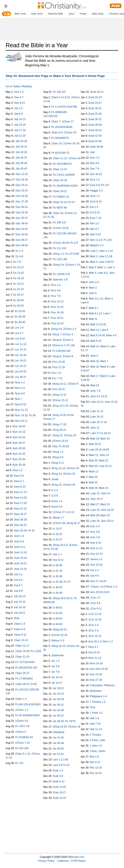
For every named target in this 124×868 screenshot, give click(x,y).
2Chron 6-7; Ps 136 (64, 345)
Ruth (17, 618)
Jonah (55, 479)
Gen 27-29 (22, 202)
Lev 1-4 (19, 328)
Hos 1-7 (57, 554)
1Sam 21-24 (22, 657)
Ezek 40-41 (95, 130)
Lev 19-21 (21, 361)
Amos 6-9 (57, 507)
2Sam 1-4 (21, 699)
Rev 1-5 (94, 757)
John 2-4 (94, 282)
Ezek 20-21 (97, 92)
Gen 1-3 (19, 92)
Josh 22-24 (20, 569)
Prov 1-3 (56, 285)
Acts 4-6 (95, 532)
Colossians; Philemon (102, 685)
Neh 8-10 (95, 234)
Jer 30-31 (58, 705)
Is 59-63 (57, 619)
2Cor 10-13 (95, 636)
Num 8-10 (21, 404)
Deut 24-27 (20, 514)
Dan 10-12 (96, 174)
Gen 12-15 (22, 174)
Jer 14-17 (57, 683)
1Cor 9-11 (96, 609)
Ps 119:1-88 (60, 259)
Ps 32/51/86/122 (62, 164)
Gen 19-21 (22, 185)
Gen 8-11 (19, 103)
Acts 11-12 (96, 548)
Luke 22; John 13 (100, 493)
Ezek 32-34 (95, 114)
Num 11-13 (21, 410)
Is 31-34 (57, 571)
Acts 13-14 (96, 554)
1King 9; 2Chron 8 (63, 356)
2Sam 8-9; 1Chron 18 (64, 132)
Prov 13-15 (57, 307)
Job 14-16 (20, 125)
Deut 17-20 (20, 503)
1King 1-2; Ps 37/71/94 (66, 254)
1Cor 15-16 (95, 620)
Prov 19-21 (57, 318)
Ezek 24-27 (95, 103)
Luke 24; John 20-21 (102, 521)
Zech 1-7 (95, 196)
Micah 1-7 (58, 518)
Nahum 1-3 (58, 641)
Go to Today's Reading (19, 86)
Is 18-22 (57, 534)
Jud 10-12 (20, 596)
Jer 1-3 (55, 661)
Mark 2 (93, 288)
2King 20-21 (60, 630)
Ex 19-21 (19, 284)
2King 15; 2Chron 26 (63, 485)
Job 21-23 (20, 136)
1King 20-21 (59, 430)
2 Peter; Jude (97, 740)
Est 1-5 (94, 207)
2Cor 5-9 (93, 631)
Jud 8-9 (18, 591)
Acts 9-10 (96, 543)
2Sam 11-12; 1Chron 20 (67, 158)
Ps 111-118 (59, 248)
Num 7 (19, 399)
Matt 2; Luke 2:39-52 (102, 262)
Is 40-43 (57, 587)
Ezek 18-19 (59, 798)
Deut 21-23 (20, 509)
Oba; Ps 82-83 (61, 446)
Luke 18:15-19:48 (99, 450)
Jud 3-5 (18, 580)
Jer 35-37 (58, 716)
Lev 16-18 (21, 355)
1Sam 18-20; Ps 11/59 (28, 651)
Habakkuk (59, 732)
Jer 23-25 (58, 694)
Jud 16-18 (20, 607)
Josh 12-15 (20, 552)
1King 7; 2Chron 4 (63, 334)
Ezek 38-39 (95, 125)
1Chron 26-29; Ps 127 (65, 243)
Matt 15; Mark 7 (99, 361)
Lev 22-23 (21, 366)
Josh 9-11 (20, 547)
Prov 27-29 (59, 367)
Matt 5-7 (94, 308)
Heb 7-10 (95, 724)
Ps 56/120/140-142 (26, 668)
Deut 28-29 (20, 520)
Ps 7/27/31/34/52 (25, 662)
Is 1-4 (55, 490)
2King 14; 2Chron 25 (63, 474)
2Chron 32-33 (59, 635)
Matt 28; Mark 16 (100, 515)
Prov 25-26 (59, 362)
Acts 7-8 (95, 537)
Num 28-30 (19, 448)
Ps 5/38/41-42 (61, 197)
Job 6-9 (18, 114)
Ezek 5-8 (58, 776)
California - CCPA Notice (72, 861)
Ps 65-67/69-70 (60, 153)
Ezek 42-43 (95, 136)
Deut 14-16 (20, 498)
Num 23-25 (19, 437)
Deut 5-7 (19, 481)
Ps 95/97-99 (60, 208)
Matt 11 (93, 319)
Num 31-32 (19, 454)
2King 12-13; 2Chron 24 (65, 468)
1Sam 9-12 (20, 635)
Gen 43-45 (22, 234)
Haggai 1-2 (96, 191)
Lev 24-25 (21, 372)
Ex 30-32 (19, 306)
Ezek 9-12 (59, 781)
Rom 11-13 (95, 658)
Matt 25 (93, 482)
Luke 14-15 (97, 417)
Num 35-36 (19, 465)
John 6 (94, 356)
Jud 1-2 (18, 574)
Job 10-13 (20, 119)
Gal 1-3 (94, 570)
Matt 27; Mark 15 (100, 504)
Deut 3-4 (19, 476)
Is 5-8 (55, 496)
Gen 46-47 (22, 240)
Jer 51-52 (58, 754)
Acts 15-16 (96, 565)
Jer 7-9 (55, 672)
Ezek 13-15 (59, 787)
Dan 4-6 (95, 163)
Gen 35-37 (22, 218)
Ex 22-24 (19, 289)
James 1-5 (96, 559)
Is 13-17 (57, 529)
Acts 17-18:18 (98, 581)
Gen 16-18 (22, 180)
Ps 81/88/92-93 (24, 737)
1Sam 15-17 (22, 646)
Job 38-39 (21, 163)
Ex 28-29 (19, 300)
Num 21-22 (19, 432)
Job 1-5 (18, 108)
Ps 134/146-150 (61, 351)
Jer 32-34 (58, 710)
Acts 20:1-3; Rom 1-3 (101, 641)
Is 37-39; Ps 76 (62, 582)
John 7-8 (95, 391)
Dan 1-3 (95, 158)
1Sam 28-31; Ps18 (26, 684)
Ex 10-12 (19, 267)
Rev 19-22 (96, 773)
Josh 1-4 (19, 536)
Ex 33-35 (20, 311)
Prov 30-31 (59, 389)
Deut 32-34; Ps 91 (24, 531)
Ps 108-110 (59, 222)
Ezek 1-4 (58, 771)
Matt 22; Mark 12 (98, 461)
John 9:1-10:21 (99, 396)
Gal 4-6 (94, 576)
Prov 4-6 (56, 291)
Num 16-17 (21, 421)
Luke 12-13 (97, 411)
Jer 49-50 (58, 749)
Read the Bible (56, 14)
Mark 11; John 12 (99, 455)
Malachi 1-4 (97, 245)
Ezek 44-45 (95, 141)
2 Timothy (95, 735)
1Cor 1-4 (95, 598)
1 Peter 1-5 (96, 713)
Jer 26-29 (58, 699)
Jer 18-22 (58, 688)
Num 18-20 (19, 426)
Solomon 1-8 (60, 280)
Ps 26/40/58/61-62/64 (65, 186)
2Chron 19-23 (60, 441)
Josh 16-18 (20, 558)
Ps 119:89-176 (61, 274)
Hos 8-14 (58, 560)
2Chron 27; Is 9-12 (64, 512)
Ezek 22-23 (95, 97)
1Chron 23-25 (61, 228)
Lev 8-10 (20, 339)
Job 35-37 (21, 158)
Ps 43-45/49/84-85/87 (28, 715)
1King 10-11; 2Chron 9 (65, 384)
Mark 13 (93, 471)
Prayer (83, 14)
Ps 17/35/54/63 (24, 679)
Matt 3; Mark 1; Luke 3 (102, 267)
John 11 (95, 428)
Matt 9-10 (96, 341)
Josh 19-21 (20, 563)
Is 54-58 (57, 613)
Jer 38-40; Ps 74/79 (64, 721)
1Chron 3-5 (22, 721)
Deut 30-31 (20, 525)
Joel (92, 152)
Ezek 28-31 (95, 108)
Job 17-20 (20, 130)
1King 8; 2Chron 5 (63, 340)
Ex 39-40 (20, 322)
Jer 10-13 (57, 677)
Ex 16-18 (19, 278)
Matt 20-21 (95, 444)
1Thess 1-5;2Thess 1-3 (104, 587)
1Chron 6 (21, 732)
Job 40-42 (21, 169)
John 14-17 (97, 499)
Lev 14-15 (21, 350)
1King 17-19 (59, 424)
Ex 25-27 (19, 295)
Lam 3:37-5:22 (61, 765)
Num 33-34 (19, 459)
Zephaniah (57, 655)
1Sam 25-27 (22, 673)
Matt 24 (93, 477)
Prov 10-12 (57, 302)
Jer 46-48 (58, 743)
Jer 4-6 (55, 666)
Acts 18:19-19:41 (100, 592)
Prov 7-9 (56, 296)
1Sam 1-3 (19, 624)
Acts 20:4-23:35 (99, 669)
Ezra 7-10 (96, 218)
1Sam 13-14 (21, 640)
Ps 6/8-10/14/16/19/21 (28, 704)
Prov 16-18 (57, 312)
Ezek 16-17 (59, 792)
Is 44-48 (57, 593)
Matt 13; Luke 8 (99, 330)
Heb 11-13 (96, 729)
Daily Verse (37, 14)
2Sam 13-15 (60, 169)
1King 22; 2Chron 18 (64, 435)
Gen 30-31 (22, 207)
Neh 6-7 (95, 229)
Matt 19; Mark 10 (100, 439)
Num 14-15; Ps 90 (25, 415)
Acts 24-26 (96, 674)
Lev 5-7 (19, 333)
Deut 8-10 (20, 487)
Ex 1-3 (19, 251)
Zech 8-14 (96, 202)
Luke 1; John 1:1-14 (101, 251)
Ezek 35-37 (95, 119)
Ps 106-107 (59, 92)
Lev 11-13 (21, 344)
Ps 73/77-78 (22, 726)
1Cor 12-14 (95, 614)
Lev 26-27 (21, 377)
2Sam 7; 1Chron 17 (63, 122)
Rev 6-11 (95, 762)
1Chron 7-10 (23, 743)
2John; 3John (98, 751)
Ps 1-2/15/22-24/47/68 (64, 107)
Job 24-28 (21, 141)
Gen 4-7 (19, 97)
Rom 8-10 (94, 652)
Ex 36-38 (20, 317)
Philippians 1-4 (98, 696)
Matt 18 (95, 385)
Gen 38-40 (22, 223)
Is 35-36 (57, 576)
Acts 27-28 (96, 680)
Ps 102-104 (22, 748)
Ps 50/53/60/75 (60, 138)
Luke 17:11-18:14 (100, 433)
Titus (93, 707)
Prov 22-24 (57, 323)
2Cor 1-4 (93, 625)
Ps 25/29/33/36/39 (62, 127)
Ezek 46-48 (96, 147)
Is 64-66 (57, 624)
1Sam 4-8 (19, 629)
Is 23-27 (57, 540)
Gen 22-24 (22, 191)
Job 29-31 (21, 147)
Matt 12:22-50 (98, 324)
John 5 (93, 293)
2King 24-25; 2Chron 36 (67, 727)
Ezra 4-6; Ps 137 (100, 185)
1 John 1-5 (96, 746)
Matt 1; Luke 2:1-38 (101, 256)
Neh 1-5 (95, 223)
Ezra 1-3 (95, 180)
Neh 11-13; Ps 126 (101, 240)
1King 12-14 (59, 395)
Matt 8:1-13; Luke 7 (100, 313)
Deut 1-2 (18, 470)
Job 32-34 (21, 152)
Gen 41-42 (22, 229)
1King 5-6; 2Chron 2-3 (64, 329)
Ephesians (96, 691)
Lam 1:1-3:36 (60, 760)
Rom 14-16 (96, 663)
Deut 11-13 (20, 492)
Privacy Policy (46, 861)
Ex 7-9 (17, 262)
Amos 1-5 (57, 501)
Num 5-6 (20, 393)
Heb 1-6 (94, 718)
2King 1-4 (58, 452)
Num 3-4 (20, 388)
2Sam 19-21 (60, 191)
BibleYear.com (76, 857)
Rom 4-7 (93, 647)
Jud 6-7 (18, 585)
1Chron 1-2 (22, 710)
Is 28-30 (57, 565)
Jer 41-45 (58, 738)
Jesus (71, 14)
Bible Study (98, 14)
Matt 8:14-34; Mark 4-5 (103, 335)
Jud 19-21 (20, 613)
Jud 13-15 (20, 602)
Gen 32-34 (22, 212)
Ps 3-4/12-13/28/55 (64, 175)
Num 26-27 (19, 443)
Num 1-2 (20, 382)
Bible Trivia (20, 14)
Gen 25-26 (22, 196)
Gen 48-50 (22, 245)
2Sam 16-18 (60, 180)
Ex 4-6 (19, 256)
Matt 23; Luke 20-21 (100, 466)
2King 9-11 (58, 463)
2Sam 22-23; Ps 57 (64, 202)
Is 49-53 (57, 608)
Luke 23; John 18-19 (102, 510)
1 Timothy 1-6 (98, 702)
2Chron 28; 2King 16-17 (67, 523)
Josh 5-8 (19, 541)
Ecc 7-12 (57, 378)
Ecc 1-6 (57, 373)
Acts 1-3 (95, 526)
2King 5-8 (58, 457)
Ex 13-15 (19, 273)
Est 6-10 (95, 212)
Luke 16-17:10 (98, 422)
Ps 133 (19, 763)
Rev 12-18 (96, 768)
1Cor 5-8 (95, 603)
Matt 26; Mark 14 (98, 488)
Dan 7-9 (95, 169)
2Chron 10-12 (60, 400)
